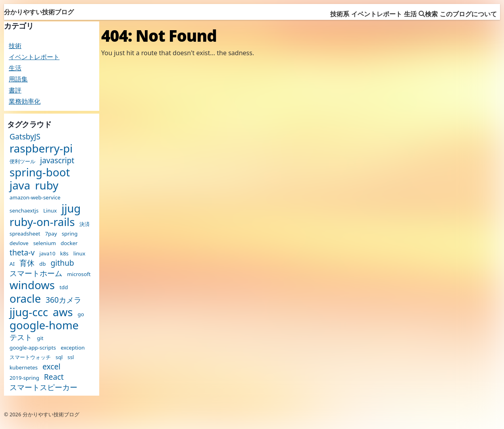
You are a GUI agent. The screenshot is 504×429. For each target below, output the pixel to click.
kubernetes (24, 368)
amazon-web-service (35, 198)
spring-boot (40, 172)
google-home (44, 325)
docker (69, 243)
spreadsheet (25, 234)
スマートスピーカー (43, 387)
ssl (71, 357)
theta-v (22, 252)
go (81, 314)
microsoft (79, 274)
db (42, 264)
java (20, 186)
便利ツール (22, 161)
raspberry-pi (41, 149)
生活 (410, 14)
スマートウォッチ (30, 357)
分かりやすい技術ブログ (39, 12)
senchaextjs (24, 211)
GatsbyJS (25, 136)
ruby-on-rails (42, 222)
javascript (57, 160)
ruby (47, 186)
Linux (50, 211)
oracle (25, 299)
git (40, 338)
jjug (71, 209)
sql (59, 357)
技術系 (340, 14)
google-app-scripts (33, 348)
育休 (27, 263)
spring (69, 234)
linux (79, 254)
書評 (15, 90)
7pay (51, 234)
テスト (21, 337)
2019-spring (24, 378)
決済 (85, 224)
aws (63, 312)
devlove (19, 243)
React (54, 377)
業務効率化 (25, 101)
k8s (64, 254)
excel (51, 366)
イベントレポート (377, 14)
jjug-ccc (29, 312)
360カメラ (63, 300)
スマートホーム (36, 273)
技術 (15, 46)
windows (32, 285)
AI (12, 264)
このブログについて (468, 14)
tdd (64, 287)
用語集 (18, 79)
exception (73, 348)
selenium (45, 243)
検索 (428, 14)
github (62, 263)
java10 (47, 254)
